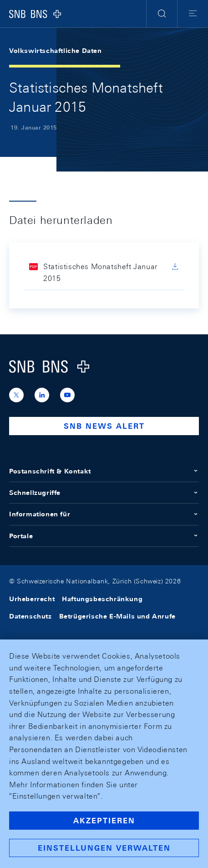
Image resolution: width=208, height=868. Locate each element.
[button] (162, 14)
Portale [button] (104, 536)
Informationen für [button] (104, 514)
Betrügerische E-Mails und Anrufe (117, 616)
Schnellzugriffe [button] (104, 493)
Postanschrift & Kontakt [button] (104, 471)
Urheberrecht (32, 599)
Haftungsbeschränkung (102, 599)
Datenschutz (30, 616)
